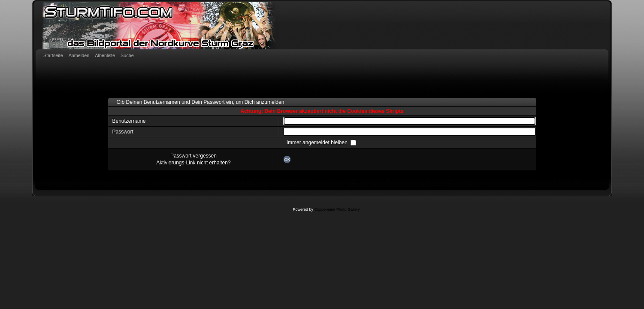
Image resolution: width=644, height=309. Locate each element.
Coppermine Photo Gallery (337, 209)
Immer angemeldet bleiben (318, 142)
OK (287, 159)
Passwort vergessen (194, 156)
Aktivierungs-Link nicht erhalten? (193, 163)
